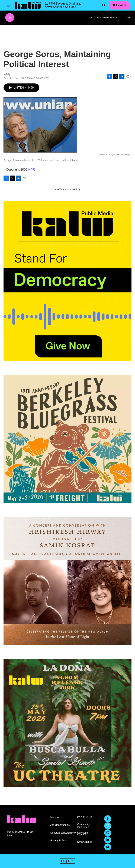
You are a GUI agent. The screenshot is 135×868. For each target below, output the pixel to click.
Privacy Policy (58, 841)
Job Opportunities (60, 825)
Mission (54, 817)
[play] (10, 18)
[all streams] (130, 18)
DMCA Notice (85, 842)
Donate (121, 5)
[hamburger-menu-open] (9, 5)
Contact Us (83, 834)
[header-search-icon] (104, 5)
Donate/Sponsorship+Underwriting (62, 833)
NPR (32, 170)
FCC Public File (86, 817)
